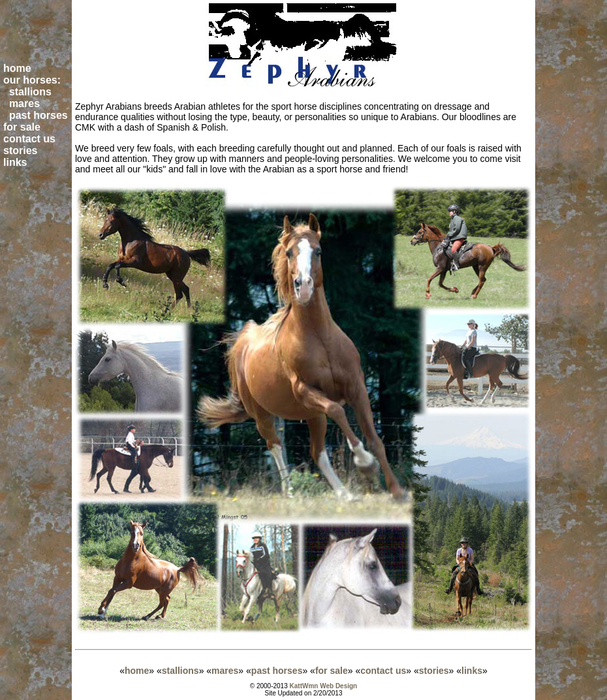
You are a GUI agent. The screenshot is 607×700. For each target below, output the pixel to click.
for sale (332, 671)
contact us (383, 671)
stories (434, 671)
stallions (180, 671)
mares (225, 671)
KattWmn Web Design (324, 686)
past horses (277, 671)
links (472, 671)
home (137, 671)
